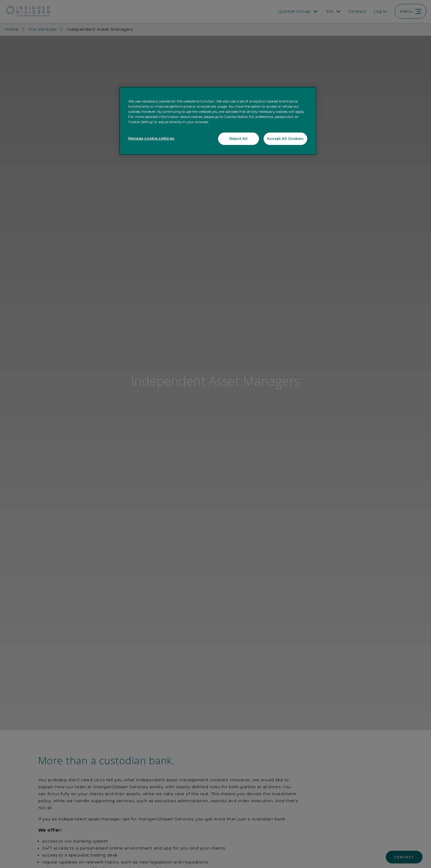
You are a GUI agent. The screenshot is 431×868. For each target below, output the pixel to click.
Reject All (239, 139)
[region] (218, 121)
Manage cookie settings (152, 138)
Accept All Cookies (285, 139)
